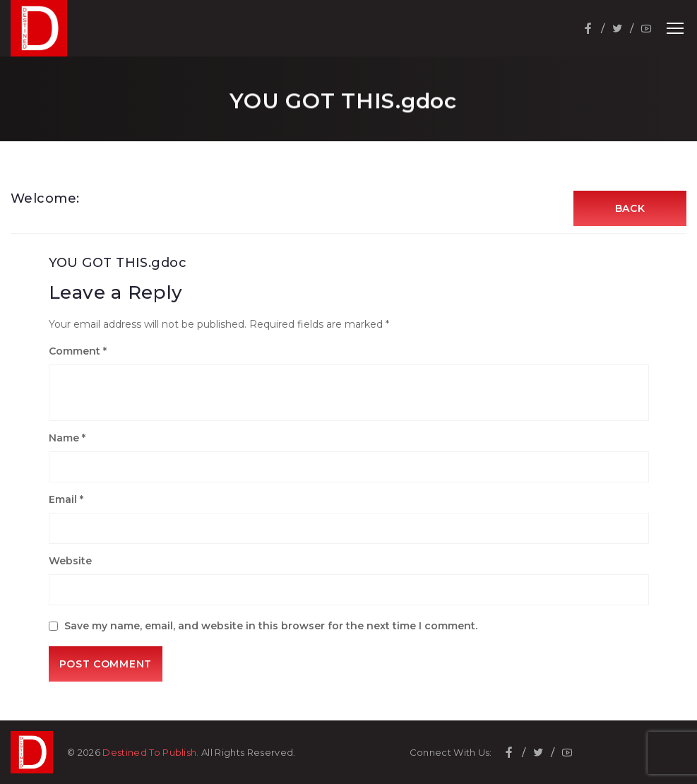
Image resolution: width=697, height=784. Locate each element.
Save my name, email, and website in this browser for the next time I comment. (271, 626)
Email (66, 499)
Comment (78, 351)
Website (70, 561)
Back (630, 208)
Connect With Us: (451, 753)
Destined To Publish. (151, 752)
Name (67, 438)
